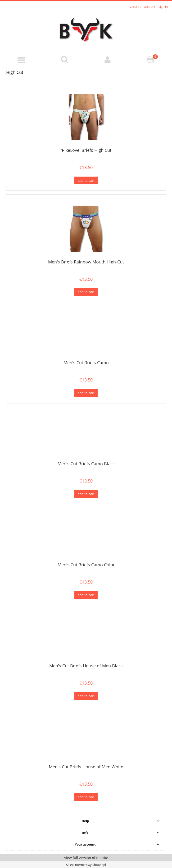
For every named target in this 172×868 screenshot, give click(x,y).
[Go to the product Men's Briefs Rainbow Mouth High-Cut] (86, 229)
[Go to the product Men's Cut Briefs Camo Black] (86, 436)
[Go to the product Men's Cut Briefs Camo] (86, 335)
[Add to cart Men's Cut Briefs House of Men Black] (86, 696)
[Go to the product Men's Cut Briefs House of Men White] (86, 739)
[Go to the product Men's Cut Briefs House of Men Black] (86, 638)
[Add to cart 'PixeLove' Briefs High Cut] (86, 180)
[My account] (108, 60)
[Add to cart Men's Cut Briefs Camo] (86, 393)
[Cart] (151, 59)
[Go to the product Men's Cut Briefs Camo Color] (86, 537)
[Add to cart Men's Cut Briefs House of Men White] (86, 797)
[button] (22, 60)
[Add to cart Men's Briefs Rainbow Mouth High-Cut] (86, 292)
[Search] (65, 59)
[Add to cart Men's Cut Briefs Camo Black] (86, 494)
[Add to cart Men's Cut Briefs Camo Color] (86, 595)
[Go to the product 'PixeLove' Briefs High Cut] (86, 117)
